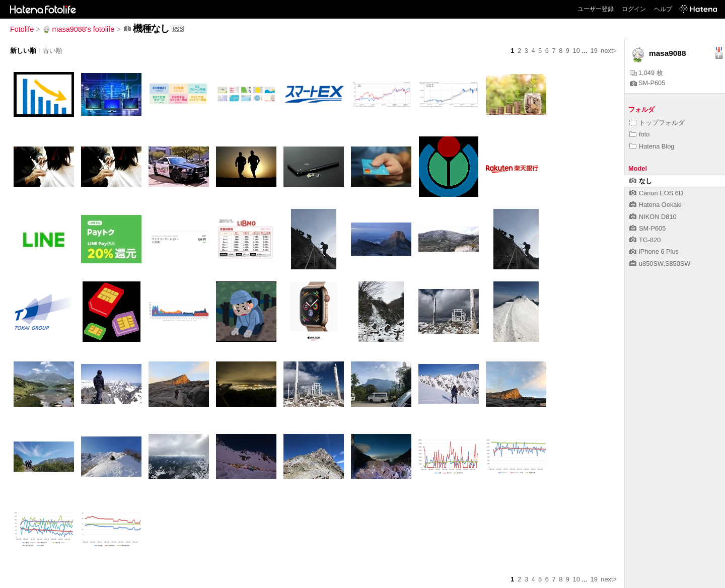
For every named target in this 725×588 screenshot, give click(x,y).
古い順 (53, 51)
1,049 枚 (646, 73)
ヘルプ (663, 9)
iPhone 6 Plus (654, 251)
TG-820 (645, 240)
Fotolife (22, 29)
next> (609, 51)
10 (576, 51)
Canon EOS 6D (656, 193)
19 (594, 51)
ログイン (634, 9)
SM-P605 (647, 83)
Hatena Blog (652, 146)
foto (639, 134)
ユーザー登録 (596, 9)
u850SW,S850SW (660, 264)
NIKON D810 (653, 217)
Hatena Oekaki (656, 205)
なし (641, 181)
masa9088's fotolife (79, 29)
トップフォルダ (657, 123)
